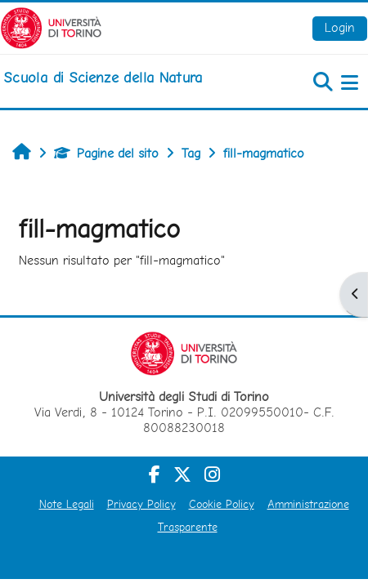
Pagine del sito (106, 153)
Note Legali (67, 504)
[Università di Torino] (51, 27)
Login (340, 27)
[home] (103, 78)
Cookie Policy (222, 504)
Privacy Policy (141, 504)
